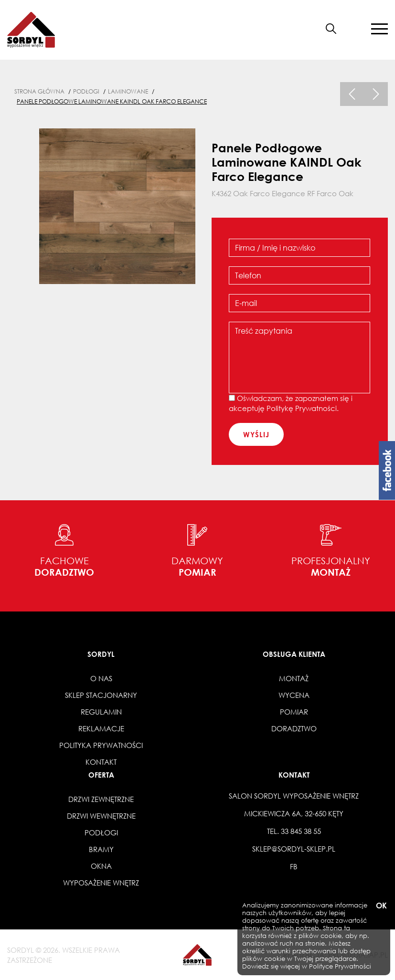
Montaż (294, 678)
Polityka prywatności (101, 745)
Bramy (101, 849)
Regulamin (101, 712)
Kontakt (101, 762)
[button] (354, 29)
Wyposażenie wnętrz (101, 883)
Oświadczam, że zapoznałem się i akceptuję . (291, 403)
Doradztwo (294, 728)
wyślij (256, 434)
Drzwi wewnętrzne (101, 816)
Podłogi (101, 832)
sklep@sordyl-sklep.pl (294, 849)
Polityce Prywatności (340, 966)
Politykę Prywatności (302, 408)
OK (381, 906)
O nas (101, 678)
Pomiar (294, 712)
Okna (101, 866)
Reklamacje (101, 728)
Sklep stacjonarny (101, 695)
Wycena (294, 695)
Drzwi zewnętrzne (101, 799)
